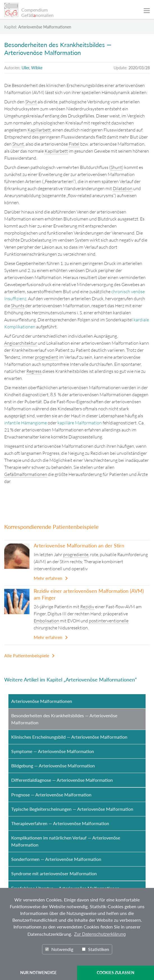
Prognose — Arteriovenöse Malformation (51, 795)
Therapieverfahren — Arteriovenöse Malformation (60, 823)
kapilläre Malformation (80, 423)
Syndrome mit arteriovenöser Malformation (54, 873)
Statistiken (96, 949)
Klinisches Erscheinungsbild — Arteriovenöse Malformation (69, 737)
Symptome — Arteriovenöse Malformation (53, 751)
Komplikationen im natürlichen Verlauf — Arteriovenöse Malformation (66, 841)
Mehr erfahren (48, 578)
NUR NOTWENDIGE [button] (38, 973)
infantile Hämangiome (26, 423)
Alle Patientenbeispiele (27, 655)
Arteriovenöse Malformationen (42, 701)
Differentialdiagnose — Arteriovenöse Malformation (62, 780)
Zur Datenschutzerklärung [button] (100, 934)
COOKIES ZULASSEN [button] (116, 973)
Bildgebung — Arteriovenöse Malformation (53, 766)
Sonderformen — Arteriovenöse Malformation (56, 859)
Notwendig (59, 949)
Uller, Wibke (32, 68)
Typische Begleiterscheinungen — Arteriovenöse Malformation (72, 809)
